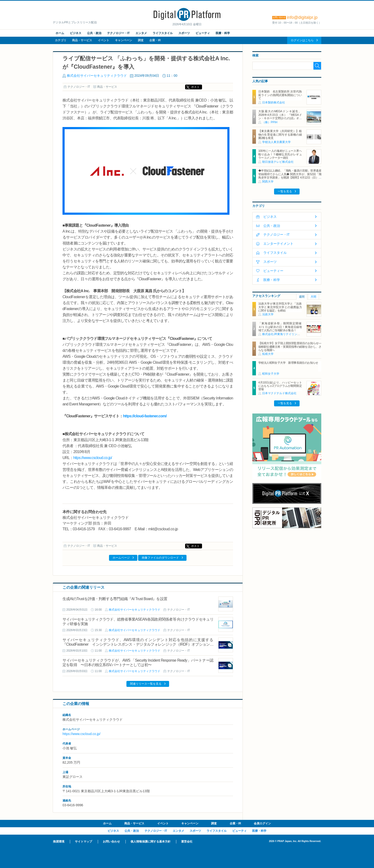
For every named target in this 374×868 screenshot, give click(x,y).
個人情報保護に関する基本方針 (151, 842)
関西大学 (268, 182)
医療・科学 (223, 33)
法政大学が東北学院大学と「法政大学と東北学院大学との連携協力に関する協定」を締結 (280, 307)
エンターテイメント (278, 244)
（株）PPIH (270, 122)
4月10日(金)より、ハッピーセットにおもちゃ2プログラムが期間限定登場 (280, 386)
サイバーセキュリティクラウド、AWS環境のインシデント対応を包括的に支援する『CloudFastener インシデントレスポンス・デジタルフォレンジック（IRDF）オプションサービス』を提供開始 (138, 644)
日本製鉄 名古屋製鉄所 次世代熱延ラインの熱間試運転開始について (280, 95)
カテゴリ (61, 40)
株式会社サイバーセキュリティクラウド (97, 76)
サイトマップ (83, 842)
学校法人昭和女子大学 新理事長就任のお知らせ (288, 363)
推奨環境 (59, 842)
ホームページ (121, 558)
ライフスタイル (163, 33)
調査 (141, 40)
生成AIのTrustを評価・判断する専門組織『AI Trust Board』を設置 (115, 599)
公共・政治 (94, 33)
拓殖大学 (268, 354)
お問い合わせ (111, 842)
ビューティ (203, 33)
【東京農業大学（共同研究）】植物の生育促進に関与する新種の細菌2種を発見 (280, 135)
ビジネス (76, 33)
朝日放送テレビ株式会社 (278, 162)
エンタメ (141, 33)
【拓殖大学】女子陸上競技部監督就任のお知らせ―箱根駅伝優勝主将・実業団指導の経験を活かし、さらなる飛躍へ (290, 347)
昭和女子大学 (271, 374)
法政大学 (268, 314)
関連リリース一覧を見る (146, 684)
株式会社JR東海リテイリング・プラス (287, 334)
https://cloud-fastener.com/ (145, 416)
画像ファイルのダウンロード (160, 558)
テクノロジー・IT (118, 33)
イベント (104, 40)
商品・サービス (82, 40)
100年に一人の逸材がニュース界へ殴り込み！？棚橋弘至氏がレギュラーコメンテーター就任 (280, 154)
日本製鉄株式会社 (274, 102)
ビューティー (273, 271)
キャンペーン (124, 40)
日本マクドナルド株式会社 (279, 393)
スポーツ (184, 33)
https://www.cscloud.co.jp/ (93, 458)
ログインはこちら (302, 40)
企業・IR (155, 40)
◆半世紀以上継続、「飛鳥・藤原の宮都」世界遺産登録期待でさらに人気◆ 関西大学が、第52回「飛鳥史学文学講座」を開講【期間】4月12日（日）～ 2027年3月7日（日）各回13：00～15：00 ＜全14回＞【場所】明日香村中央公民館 (290, 178)
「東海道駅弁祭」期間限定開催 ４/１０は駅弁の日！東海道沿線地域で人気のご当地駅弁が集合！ (281, 327)
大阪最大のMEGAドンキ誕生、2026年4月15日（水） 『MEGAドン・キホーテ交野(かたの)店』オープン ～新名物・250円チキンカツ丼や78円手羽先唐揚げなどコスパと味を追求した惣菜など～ (280, 120)
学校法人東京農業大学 (276, 142)
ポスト (195, 87)
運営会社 (187, 842)
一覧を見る (285, 191)
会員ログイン (262, 823)
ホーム (60, 33)
